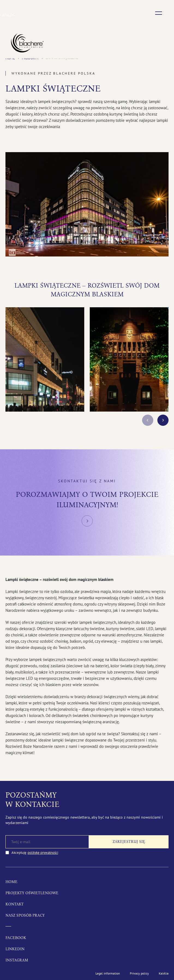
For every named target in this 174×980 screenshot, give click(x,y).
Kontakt (15, 904)
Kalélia (164, 973)
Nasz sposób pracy (25, 915)
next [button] (163, 420)
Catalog (7, 15)
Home (11, 882)
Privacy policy (139, 973)
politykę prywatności (43, 853)
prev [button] (148, 420)
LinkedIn (15, 949)
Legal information (108, 973)
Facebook (16, 938)
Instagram (17, 960)
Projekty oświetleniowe (32, 893)
